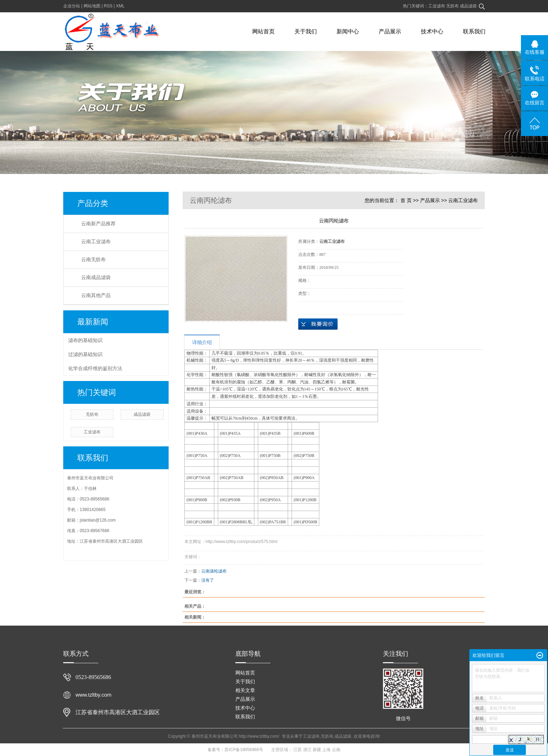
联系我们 (474, 31)
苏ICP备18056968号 (244, 750)
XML (120, 6)
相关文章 (245, 690)
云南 (336, 750)
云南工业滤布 (96, 242)
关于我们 (306, 31)
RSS (108, 6)
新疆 (317, 750)
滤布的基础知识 (85, 340)
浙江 (307, 750)
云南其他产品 (96, 295)
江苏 (298, 750)
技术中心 (432, 31)
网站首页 (263, 31)
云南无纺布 (93, 260)
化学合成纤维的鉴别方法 (95, 368)
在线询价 (318, 324)
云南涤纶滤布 (214, 571)
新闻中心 (348, 31)
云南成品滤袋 (96, 277)
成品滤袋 (468, 6)
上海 (326, 750)
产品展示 (390, 31)
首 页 (406, 200)
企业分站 (72, 6)
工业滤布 (437, 6)
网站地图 (92, 6)
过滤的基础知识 (85, 354)
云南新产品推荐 (98, 224)
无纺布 (453, 6)
